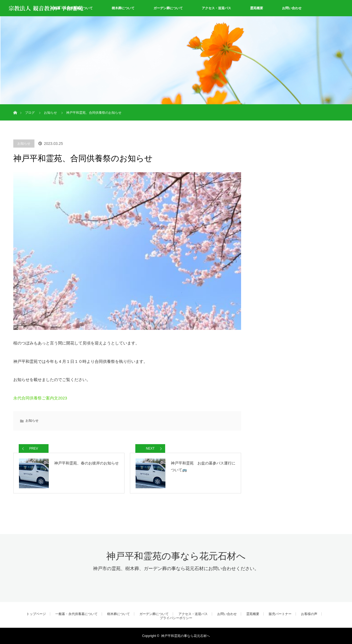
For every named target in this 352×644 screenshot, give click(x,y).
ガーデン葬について (168, 8)
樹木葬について (123, 8)
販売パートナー (280, 614)
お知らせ (24, 144)
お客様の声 (309, 614)
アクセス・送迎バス (216, 8)
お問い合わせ (292, 8)
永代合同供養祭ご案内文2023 (40, 398)
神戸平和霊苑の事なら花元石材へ (176, 556)
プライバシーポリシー (176, 618)
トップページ (36, 614)
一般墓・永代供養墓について (76, 614)
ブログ (30, 113)
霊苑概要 (257, 8)
